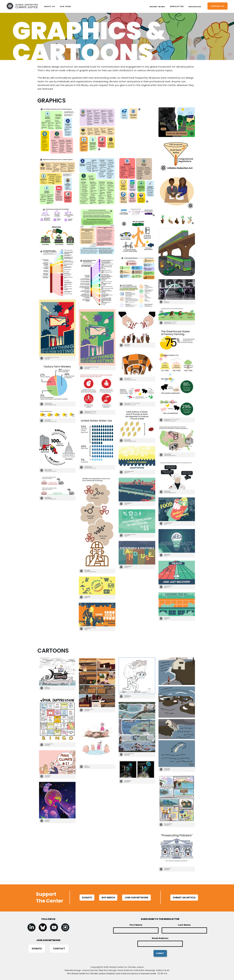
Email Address (160, 938)
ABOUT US (50, 6)
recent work (157, 7)
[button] (157, 7)
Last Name (184, 925)
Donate (87, 898)
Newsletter (177, 6)
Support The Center (50, 898)
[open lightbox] (57, 133)
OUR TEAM (65, 6)
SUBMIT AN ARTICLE (184, 898)
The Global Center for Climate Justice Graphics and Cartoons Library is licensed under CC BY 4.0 (117, 974)
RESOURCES (195, 7)
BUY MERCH (108, 898)
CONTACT (59, 949)
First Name (136, 925)
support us (218, 6)
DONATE (37, 949)
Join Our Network (136, 898)
